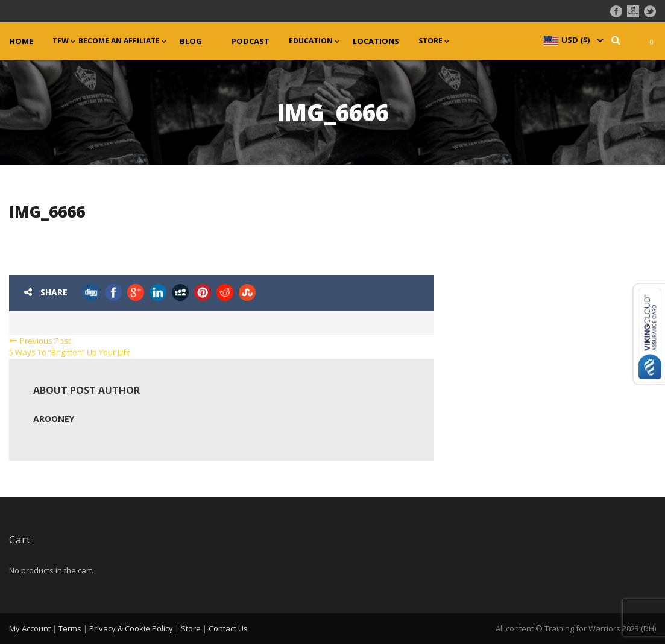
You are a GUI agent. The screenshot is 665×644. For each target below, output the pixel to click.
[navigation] (573, 40)
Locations (376, 41)
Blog (191, 41)
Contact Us (228, 628)
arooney (54, 419)
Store (430, 41)
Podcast (251, 41)
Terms (70, 628)
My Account (30, 628)
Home (21, 41)
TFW (61, 41)
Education (311, 41)
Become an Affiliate (119, 41)
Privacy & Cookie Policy (131, 628)
